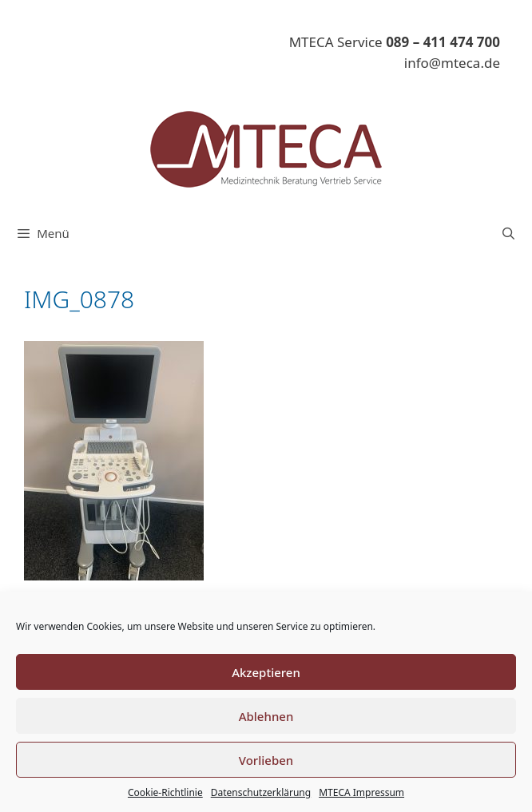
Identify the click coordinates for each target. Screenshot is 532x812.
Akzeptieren (266, 672)
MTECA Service (395, 42)
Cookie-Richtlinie (165, 792)
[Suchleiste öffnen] (508, 233)
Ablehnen (266, 716)
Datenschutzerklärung (261, 792)
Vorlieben (266, 760)
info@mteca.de (452, 63)
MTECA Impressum (361, 792)
